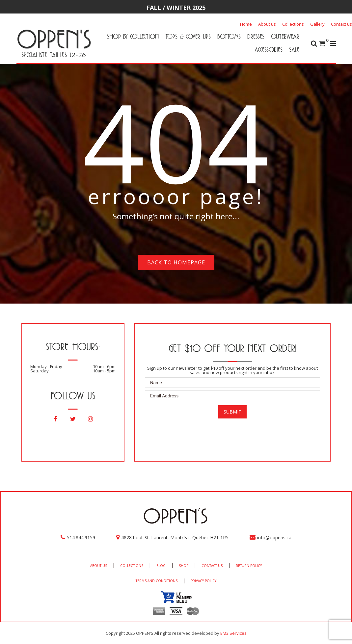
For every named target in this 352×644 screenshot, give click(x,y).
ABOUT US (99, 566)
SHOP (184, 566)
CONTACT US (212, 566)
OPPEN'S (54, 39)
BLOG (161, 566)
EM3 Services (233, 633)
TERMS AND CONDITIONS (157, 581)
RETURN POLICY (249, 566)
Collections (293, 24)
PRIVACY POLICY (203, 581)
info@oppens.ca (274, 537)
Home (246, 24)
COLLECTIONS (132, 566)
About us (267, 24)
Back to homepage (176, 262)
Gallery (317, 24)
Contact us (341, 24)
